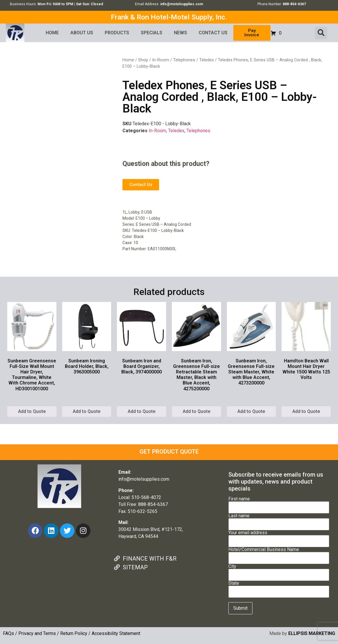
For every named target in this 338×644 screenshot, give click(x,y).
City (279, 571)
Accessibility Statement (116, 633)
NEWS (180, 33)
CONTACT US (213, 33)
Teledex (207, 60)
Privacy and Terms (37, 633)
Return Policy (74, 633)
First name (279, 503)
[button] (321, 33)
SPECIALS (152, 33)
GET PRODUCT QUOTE (169, 452)
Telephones (184, 60)
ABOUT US (82, 33)
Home (128, 60)
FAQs (8, 633)
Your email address (279, 537)
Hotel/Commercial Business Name (279, 554)
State (279, 588)
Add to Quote (32, 411)
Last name (279, 520)
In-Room (161, 60)
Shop (143, 60)
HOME (52, 33)
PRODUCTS (117, 33)
